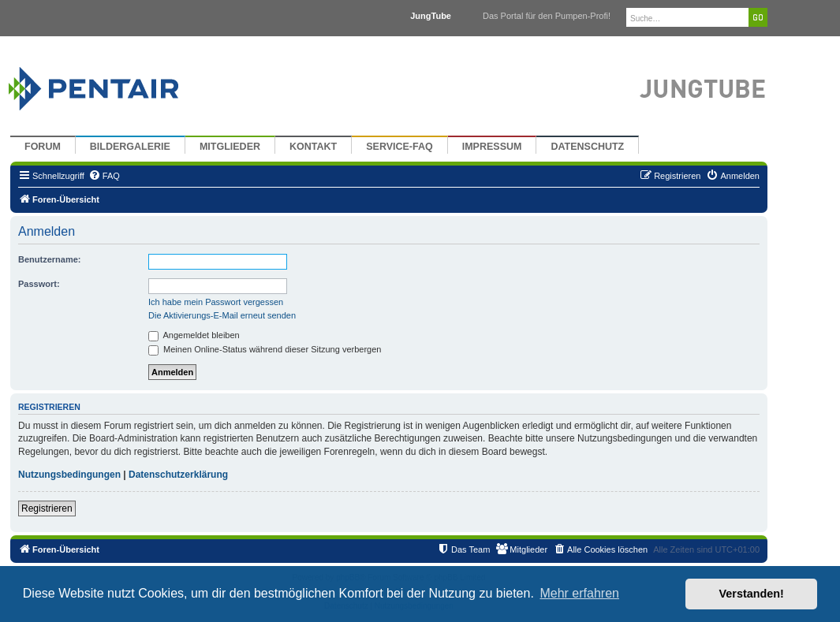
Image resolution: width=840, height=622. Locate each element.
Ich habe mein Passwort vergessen (216, 302)
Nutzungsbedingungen (69, 475)
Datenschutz (587, 147)
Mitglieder (230, 147)
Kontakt (313, 147)
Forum (43, 147)
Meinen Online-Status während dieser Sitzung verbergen (265, 349)
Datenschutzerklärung (178, 475)
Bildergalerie (130, 147)
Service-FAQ (399, 147)
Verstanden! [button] (752, 594)
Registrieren (47, 508)
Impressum (492, 147)
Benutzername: (49, 259)
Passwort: (39, 284)
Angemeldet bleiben (194, 335)
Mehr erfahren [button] (579, 593)
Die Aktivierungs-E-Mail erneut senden (222, 315)
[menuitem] (104, 176)
